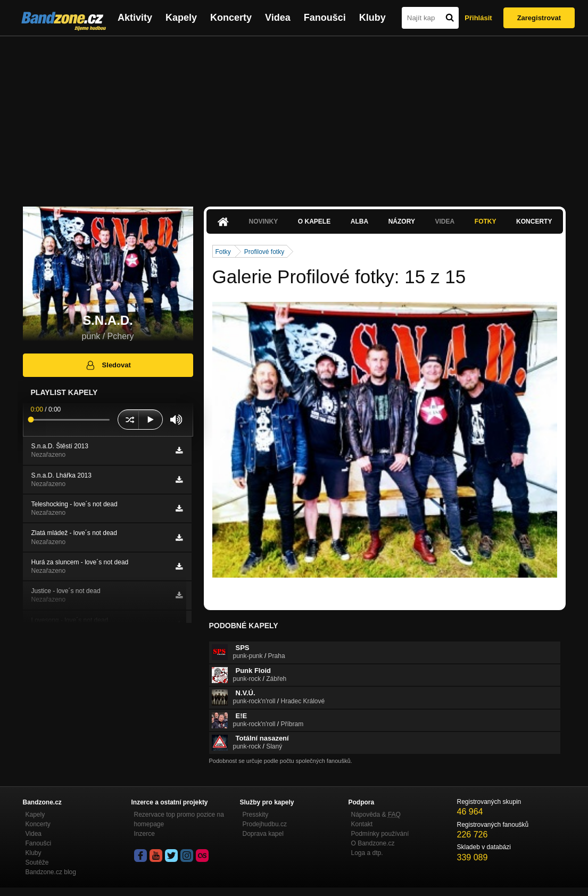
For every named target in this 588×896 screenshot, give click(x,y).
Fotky (486, 221)
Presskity (256, 815)
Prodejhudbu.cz (265, 824)
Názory (402, 221)
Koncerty (231, 18)
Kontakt (362, 824)
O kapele (314, 221)
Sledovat (108, 365)
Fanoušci (325, 18)
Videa (278, 18)
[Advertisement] (294, 116)
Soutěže (37, 862)
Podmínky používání (380, 834)
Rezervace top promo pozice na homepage (179, 819)
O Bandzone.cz (373, 843)
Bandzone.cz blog (51, 872)
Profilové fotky (264, 252)
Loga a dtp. (367, 853)
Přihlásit (478, 18)
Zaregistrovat (539, 18)
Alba (359, 221)
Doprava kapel (263, 834)
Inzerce (144, 834)
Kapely (181, 18)
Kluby (372, 18)
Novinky (264, 221)
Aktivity (135, 18)
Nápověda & (376, 815)
